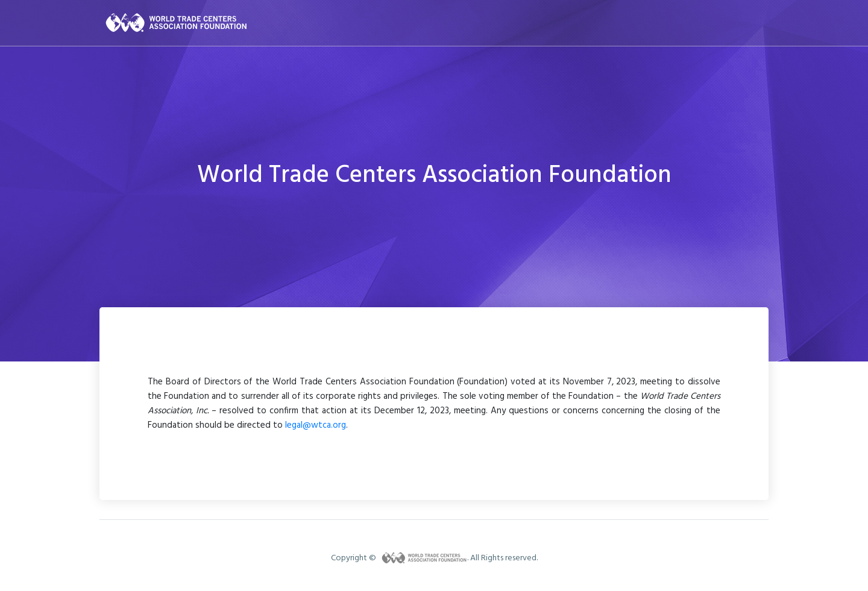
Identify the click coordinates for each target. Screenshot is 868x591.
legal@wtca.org (316, 425)
